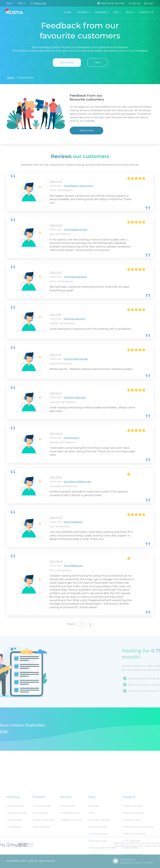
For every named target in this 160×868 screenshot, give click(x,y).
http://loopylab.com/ (75, 277)
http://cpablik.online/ (76, 229)
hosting (82, 12)
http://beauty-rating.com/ (79, 186)
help (129, 12)
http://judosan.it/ (73, 522)
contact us (146, 12)
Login (150, 3)
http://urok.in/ (72, 438)
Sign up (136, 3)
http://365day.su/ (73, 566)
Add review (67, 62)
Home (68, 12)
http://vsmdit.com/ (74, 319)
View (97, 62)
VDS (116, 12)
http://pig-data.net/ (75, 397)
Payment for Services (113, 3)
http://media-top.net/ (76, 359)
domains (101, 12)
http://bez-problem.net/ (77, 481)
